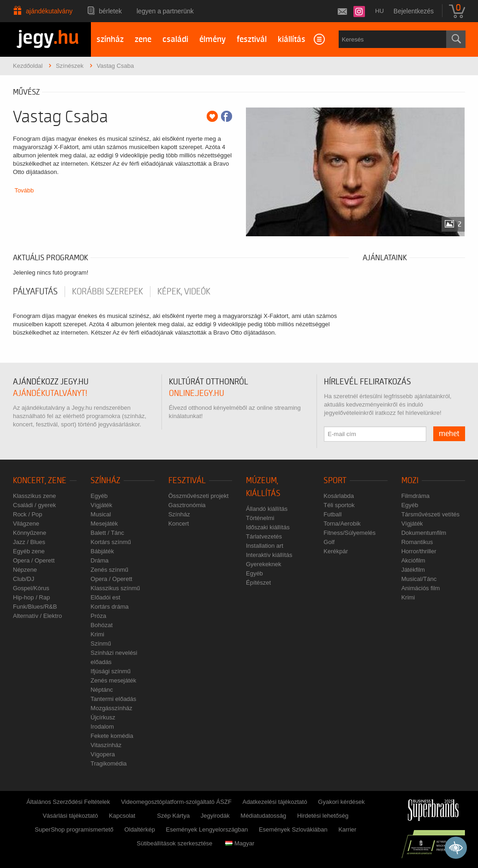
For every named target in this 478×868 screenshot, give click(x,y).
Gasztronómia (187, 505)
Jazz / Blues (29, 542)
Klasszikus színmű (115, 588)
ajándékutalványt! (50, 393)
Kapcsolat (122, 816)
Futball (332, 514)
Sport (335, 481)
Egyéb (99, 496)
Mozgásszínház (111, 708)
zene (143, 39)
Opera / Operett (34, 560)
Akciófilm (413, 560)
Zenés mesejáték (113, 680)
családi (175, 39)
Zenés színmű (109, 570)
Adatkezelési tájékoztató (275, 802)
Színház (105, 481)
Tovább (24, 190)
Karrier (347, 829)
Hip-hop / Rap (31, 597)
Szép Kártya (173, 816)
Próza (98, 616)
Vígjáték (101, 505)
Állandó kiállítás (267, 509)
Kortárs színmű (111, 542)
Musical (101, 514)
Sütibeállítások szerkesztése (174, 843)
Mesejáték (104, 524)
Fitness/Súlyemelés (350, 533)
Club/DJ (24, 579)
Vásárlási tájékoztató (70, 816)
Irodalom (102, 727)
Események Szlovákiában (293, 829)
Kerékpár (336, 551)
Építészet (258, 583)
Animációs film (421, 588)
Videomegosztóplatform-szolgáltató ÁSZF (176, 802)
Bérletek (110, 11)
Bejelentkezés (414, 11)
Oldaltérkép (139, 829)
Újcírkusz (103, 717)
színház (110, 39)
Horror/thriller (419, 551)
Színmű (101, 644)
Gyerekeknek (264, 564)
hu (379, 11)
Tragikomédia (108, 763)
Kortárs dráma (109, 607)
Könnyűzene (30, 533)
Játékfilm (413, 570)
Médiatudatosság (263, 816)
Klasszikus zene (34, 496)
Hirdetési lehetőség (323, 816)
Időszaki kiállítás (268, 527)
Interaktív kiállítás (269, 555)
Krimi (97, 634)
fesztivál (252, 39)
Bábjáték (102, 551)
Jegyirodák (215, 816)
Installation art (265, 546)
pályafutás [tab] (35, 292)
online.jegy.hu (197, 393)
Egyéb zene (29, 551)
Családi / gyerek (34, 505)
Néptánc (102, 690)
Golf (329, 542)
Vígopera (103, 754)
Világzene (26, 524)
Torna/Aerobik (342, 524)
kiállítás (292, 39)
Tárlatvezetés (264, 536)
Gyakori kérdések (341, 802)
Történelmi (260, 518)
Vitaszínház (106, 745)
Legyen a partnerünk (165, 11)
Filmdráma (415, 496)
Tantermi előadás (113, 699)
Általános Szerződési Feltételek (68, 802)
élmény (212, 39)
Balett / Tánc (107, 533)
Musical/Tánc (419, 579)
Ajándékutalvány (49, 11)
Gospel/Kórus (31, 588)
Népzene (25, 570)
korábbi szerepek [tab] (108, 292)
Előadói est (105, 597)
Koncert (179, 524)
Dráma (99, 560)
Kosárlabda (339, 496)
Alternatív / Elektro (37, 616)
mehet (449, 434)
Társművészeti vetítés (430, 514)
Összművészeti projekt (199, 496)
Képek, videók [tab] (184, 292)
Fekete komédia (112, 736)
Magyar (240, 843)
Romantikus (417, 542)
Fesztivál (187, 481)
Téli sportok (339, 505)
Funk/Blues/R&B (35, 607)
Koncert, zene (40, 481)
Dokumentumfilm (424, 533)
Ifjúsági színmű (111, 671)
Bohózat (102, 625)
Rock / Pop (28, 514)
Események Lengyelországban (207, 829)
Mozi (410, 481)
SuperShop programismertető (74, 829)
